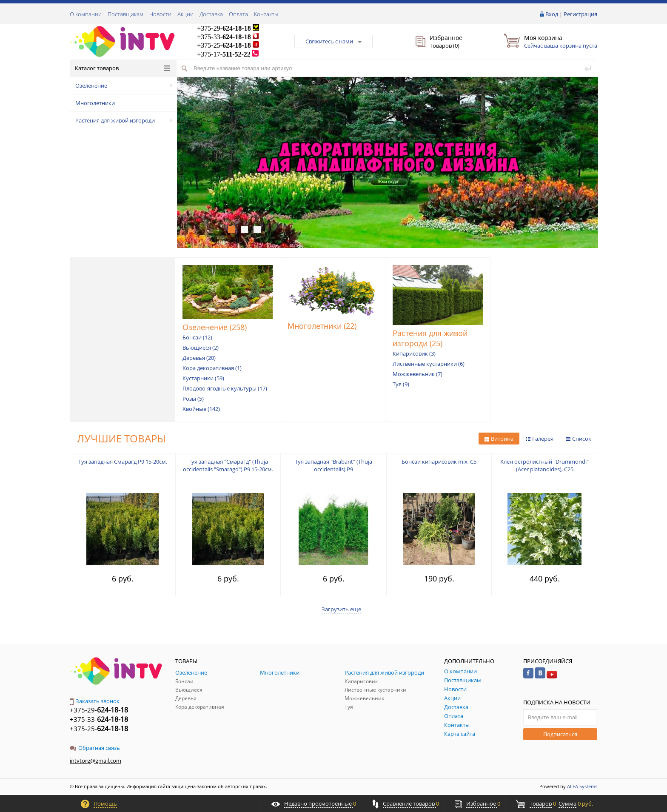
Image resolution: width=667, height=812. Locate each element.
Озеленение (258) (215, 327)
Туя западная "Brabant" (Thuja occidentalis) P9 (333, 465)
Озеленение (124, 85)
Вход (552, 14)
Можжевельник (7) (418, 374)
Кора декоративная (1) (212, 368)
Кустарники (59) (203, 378)
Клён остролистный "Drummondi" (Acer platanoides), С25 (544, 465)
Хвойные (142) (201, 409)
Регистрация (580, 14)
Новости (160, 14)
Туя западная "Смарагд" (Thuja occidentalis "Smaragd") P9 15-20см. (228, 465)
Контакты (266, 14)
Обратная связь (95, 748)
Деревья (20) (199, 358)
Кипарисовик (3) (414, 353)
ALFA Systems (582, 786)
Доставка (211, 14)
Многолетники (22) (322, 326)
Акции (185, 14)
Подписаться (560, 734)
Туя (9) (401, 384)
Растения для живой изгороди (124, 120)
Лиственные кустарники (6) (429, 364)
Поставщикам (125, 14)
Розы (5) (193, 399)
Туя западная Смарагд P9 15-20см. (123, 462)
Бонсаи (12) (197, 337)
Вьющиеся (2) (201, 348)
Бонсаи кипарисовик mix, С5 (439, 462)
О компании (86, 14)
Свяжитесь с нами (333, 41)
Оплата (238, 14)
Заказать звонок (95, 701)
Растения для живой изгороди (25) (430, 338)
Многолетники (95, 103)
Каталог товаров (122, 68)
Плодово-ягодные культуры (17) (225, 388)
